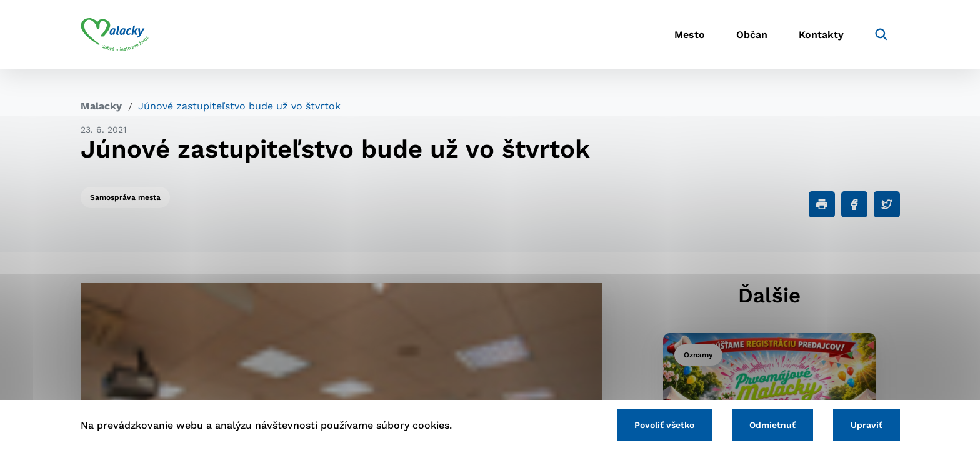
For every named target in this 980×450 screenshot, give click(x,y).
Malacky (101, 106)
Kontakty (821, 35)
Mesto (690, 35)
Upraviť (867, 425)
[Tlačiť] (822, 204)
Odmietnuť (772, 425)
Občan (752, 35)
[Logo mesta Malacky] (115, 34)
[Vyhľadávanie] (881, 34)
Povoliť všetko (664, 425)
